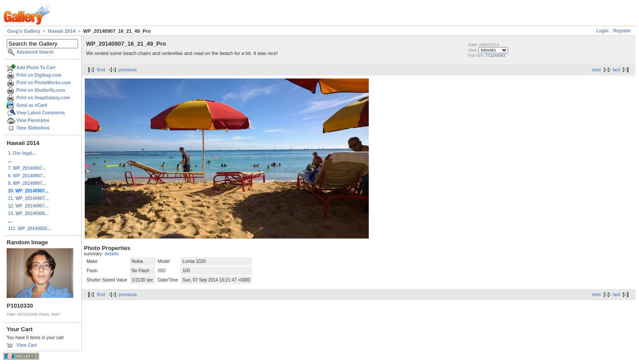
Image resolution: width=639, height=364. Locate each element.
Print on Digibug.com (39, 75)
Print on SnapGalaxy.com (43, 98)
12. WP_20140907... (28, 206)
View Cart (26, 345)
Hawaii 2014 (62, 31)
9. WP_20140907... (27, 183)
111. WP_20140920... (30, 229)
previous (128, 70)
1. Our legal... (22, 153)
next (596, 70)
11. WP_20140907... (28, 198)
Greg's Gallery (24, 31)
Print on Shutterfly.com (41, 90)
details (112, 254)
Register (622, 31)
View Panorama (33, 120)
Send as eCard (32, 105)
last (617, 70)
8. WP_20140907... (27, 176)
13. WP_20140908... (28, 213)
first (101, 70)
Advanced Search (35, 52)
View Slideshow (33, 128)
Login (602, 31)
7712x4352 (495, 55)
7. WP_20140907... (27, 168)
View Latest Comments (41, 113)
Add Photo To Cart (36, 68)
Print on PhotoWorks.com (44, 83)
